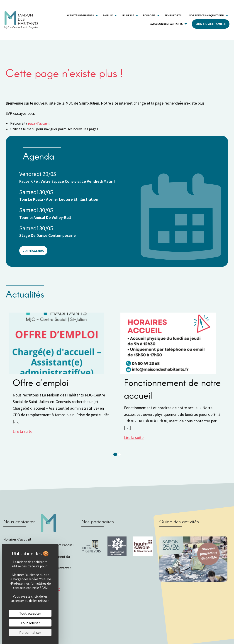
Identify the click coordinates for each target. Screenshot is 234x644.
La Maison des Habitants (166, 24)
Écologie (149, 15)
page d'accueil (39, 123)
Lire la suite (22, 431)
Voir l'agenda (33, 251)
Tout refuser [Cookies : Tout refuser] (30, 623)
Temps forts (173, 15)
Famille (108, 15)
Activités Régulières (80, 15)
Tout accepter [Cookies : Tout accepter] (30, 613)
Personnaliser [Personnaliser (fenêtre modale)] (30, 632)
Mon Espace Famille (211, 24)
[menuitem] (81, 15)
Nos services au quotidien (206, 15)
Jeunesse (128, 15)
